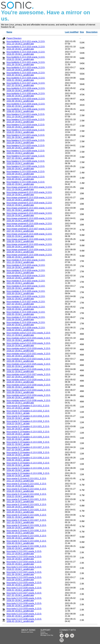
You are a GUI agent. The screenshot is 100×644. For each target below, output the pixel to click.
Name (9, 32)
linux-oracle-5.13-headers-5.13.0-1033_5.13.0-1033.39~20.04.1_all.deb (28, 464)
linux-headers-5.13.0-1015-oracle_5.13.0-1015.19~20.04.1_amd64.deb (26, 121)
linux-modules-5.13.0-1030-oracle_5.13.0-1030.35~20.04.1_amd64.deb (26, 313)
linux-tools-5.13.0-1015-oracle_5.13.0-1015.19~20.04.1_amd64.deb (24, 558)
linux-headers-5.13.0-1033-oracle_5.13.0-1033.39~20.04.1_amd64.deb (26, 173)
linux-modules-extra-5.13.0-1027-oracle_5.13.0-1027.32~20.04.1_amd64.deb (29, 376)
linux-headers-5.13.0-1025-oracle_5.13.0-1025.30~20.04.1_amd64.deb (26, 147)
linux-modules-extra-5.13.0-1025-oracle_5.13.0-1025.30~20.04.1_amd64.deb (29, 365)
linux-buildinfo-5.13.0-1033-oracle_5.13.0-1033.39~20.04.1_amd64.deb (26, 100)
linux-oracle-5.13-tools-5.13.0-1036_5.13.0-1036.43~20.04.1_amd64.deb (26, 547)
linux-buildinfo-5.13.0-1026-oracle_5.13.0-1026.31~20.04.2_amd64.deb (26, 79)
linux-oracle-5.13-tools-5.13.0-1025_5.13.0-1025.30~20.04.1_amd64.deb (26, 511)
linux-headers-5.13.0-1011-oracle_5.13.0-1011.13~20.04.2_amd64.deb (26, 115)
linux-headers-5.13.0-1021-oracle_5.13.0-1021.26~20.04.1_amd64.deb (26, 136)
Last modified (72, 32)
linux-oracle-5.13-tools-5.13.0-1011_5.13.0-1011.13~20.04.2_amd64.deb (26, 480)
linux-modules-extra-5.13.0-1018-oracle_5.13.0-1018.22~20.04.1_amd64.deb (29, 350)
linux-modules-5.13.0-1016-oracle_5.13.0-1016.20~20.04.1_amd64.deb (26, 272)
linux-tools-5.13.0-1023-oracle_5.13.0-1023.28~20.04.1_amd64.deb (24, 579)
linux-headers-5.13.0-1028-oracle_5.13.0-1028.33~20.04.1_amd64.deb (26, 162)
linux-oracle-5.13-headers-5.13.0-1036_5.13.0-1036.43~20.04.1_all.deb (28, 474)
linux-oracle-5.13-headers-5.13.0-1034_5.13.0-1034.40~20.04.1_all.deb (28, 469)
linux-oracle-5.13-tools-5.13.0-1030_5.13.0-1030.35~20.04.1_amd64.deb (26, 532)
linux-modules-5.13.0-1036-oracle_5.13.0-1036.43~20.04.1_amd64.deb (26, 329)
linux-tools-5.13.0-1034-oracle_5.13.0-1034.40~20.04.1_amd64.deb (24, 615)
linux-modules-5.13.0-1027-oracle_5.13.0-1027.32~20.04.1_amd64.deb (26, 303)
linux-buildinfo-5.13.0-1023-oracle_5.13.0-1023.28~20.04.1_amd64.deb (26, 69)
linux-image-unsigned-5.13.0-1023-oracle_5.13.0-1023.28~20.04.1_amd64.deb (29, 214)
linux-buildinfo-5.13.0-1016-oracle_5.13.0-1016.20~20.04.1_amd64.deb (26, 53)
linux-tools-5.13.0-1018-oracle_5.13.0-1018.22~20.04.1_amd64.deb (24, 568)
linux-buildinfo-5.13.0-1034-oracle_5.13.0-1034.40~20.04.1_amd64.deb (26, 105)
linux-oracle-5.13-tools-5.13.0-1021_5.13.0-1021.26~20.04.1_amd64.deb (26, 500)
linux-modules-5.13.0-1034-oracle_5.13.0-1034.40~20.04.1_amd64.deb (26, 324)
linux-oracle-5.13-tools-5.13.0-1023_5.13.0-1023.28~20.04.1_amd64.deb (26, 506)
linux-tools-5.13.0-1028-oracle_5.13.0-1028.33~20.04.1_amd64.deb (24, 599)
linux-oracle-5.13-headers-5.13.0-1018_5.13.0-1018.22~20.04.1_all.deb (28, 422)
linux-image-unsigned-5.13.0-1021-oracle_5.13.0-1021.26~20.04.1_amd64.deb (29, 209)
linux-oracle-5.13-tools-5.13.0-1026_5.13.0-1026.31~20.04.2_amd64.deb (26, 516)
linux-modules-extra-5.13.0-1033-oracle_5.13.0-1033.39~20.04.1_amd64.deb (29, 391)
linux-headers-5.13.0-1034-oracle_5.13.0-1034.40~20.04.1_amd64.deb (26, 178)
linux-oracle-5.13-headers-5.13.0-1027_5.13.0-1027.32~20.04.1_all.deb (28, 448)
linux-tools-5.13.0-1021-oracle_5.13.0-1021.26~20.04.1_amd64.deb (24, 573)
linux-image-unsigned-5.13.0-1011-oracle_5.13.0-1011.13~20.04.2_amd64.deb (29, 188)
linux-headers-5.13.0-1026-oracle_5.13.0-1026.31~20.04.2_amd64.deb (26, 152)
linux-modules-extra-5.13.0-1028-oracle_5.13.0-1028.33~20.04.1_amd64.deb (29, 381)
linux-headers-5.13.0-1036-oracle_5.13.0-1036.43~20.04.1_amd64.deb (26, 183)
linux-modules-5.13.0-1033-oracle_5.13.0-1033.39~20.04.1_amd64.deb (26, 318)
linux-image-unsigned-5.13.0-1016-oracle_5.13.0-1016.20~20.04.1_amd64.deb (29, 199)
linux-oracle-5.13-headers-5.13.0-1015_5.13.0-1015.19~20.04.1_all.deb (28, 412)
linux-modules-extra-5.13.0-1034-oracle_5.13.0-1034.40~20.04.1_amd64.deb (29, 396)
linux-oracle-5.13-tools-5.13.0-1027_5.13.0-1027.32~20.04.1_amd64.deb (26, 521)
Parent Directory (14, 38)
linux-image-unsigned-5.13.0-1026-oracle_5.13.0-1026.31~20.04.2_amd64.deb (29, 225)
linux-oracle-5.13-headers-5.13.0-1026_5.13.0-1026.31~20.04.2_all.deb (28, 443)
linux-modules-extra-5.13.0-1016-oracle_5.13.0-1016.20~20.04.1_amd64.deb (29, 344)
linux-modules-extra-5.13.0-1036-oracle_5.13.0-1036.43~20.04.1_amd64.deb (29, 402)
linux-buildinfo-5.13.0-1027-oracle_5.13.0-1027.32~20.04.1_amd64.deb (26, 84)
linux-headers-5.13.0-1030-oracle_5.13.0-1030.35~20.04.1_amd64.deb (26, 167)
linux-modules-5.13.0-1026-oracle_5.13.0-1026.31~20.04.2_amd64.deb (26, 298)
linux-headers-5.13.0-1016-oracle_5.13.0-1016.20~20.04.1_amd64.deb (26, 126)
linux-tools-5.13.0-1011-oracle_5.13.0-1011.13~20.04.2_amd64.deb (24, 552)
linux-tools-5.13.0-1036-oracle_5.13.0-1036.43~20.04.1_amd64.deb (24, 620)
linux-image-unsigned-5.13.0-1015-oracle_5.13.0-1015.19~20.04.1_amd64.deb (29, 193)
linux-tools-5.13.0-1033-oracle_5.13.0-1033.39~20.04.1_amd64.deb (24, 610)
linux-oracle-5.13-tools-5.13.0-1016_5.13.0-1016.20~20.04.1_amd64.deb (26, 490)
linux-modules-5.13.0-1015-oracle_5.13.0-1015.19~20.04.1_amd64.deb (26, 266)
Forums (43, 632)
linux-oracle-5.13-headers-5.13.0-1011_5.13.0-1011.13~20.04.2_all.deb (28, 407)
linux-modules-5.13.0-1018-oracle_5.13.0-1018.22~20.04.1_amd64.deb (26, 277)
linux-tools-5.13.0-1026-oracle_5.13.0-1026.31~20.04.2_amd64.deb (24, 589)
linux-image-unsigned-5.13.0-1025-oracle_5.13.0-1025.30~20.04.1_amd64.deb (29, 220)
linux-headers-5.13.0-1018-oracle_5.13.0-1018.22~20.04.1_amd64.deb (26, 131)
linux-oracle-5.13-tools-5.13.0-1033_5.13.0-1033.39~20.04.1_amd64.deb (26, 537)
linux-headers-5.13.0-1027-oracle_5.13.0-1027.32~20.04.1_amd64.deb (26, 157)
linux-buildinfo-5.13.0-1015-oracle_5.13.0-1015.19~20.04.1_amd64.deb (26, 48)
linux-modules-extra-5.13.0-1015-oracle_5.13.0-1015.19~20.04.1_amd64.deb (29, 339)
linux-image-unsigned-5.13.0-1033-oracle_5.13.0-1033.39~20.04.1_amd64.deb (29, 246)
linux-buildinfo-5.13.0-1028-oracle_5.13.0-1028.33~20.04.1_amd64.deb (26, 89)
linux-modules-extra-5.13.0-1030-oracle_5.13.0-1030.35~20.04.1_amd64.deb (29, 386)
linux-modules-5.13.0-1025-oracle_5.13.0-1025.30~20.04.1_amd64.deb (26, 292)
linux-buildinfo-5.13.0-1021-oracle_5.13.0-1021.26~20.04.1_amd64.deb (26, 63)
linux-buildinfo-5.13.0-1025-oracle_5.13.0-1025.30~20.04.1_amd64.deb (26, 74)
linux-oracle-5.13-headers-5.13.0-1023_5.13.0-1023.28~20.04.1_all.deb (28, 433)
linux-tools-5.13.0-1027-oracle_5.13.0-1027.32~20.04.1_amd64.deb (24, 594)
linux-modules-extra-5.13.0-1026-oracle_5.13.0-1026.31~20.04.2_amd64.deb (29, 370)
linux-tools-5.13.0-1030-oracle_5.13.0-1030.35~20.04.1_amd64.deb (24, 605)
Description (92, 32)
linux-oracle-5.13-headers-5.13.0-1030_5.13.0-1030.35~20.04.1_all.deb (28, 459)
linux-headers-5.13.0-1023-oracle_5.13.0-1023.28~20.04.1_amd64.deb (26, 141)
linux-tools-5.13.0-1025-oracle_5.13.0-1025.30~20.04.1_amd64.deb (24, 584)
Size (82, 32)
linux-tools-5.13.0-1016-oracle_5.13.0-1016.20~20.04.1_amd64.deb (24, 563)
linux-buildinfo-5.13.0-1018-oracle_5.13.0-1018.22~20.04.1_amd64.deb (26, 58)
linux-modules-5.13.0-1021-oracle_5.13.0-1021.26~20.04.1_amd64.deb (26, 282)
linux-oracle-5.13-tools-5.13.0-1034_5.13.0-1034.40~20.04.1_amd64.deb (26, 542)
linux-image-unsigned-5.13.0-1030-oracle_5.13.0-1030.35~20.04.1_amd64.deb (29, 240)
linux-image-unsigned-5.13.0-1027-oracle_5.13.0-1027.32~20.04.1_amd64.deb (29, 230)
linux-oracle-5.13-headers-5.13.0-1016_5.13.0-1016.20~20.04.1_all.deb (28, 417)
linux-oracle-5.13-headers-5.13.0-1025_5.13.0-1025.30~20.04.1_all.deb (28, 438)
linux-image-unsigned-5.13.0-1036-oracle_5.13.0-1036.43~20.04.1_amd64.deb (29, 256)
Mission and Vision (27, 632)
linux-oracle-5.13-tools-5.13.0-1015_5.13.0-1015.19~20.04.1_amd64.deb (26, 485)
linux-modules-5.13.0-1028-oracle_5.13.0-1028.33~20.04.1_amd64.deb (26, 308)
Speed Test (44, 634)
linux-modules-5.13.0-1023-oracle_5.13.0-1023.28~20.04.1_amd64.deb (26, 287)
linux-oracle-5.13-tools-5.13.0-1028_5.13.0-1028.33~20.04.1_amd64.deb (26, 526)
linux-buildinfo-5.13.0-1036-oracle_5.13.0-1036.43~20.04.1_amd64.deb (26, 110)
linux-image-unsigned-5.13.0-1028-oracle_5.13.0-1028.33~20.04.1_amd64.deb (29, 235)
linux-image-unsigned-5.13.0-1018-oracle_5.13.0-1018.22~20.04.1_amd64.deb (29, 204)
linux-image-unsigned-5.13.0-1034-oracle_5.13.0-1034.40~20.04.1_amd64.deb (29, 251)
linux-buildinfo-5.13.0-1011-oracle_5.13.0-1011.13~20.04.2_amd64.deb (26, 43)
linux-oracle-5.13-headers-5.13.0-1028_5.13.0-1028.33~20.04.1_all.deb (28, 454)
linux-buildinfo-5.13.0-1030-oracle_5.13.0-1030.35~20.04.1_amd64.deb (26, 95)
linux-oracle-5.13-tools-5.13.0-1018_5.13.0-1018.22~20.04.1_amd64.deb (26, 495)
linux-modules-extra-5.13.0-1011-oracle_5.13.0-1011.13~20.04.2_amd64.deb (29, 334)
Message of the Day (47, 635)
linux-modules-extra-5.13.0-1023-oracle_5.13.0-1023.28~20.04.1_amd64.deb (29, 360)
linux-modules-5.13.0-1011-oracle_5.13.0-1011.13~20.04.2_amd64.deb (26, 261)
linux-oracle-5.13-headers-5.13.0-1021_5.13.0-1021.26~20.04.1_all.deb (28, 428)
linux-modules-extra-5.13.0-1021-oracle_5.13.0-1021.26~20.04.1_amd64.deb (29, 355)
